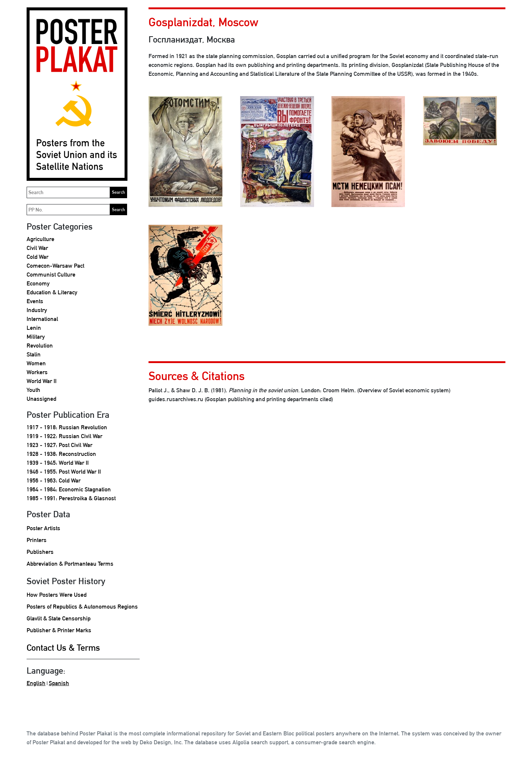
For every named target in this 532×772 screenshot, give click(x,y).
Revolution (40, 346)
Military (36, 337)
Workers (37, 372)
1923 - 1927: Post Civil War (59, 445)
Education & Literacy (52, 292)
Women (36, 363)
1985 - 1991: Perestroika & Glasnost (71, 498)
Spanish (59, 683)
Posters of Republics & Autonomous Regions (82, 607)
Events (35, 301)
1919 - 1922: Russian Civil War (64, 436)
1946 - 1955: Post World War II (64, 472)
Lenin (34, 328)
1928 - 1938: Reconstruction (61, 454)
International (42, 319)
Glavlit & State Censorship (59, 618)
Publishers (40, 552)
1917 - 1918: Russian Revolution (67, 427)
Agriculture (40, 239)
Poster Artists (43, 528)
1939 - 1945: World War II (58, 463)
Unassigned (41, 399)
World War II (42, 381)
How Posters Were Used (57, 595)
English (36, 683)
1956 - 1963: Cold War (54, 480)
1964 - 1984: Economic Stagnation (69, 489)
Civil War (37, 248)
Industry (37, 310)
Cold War (37, 257)
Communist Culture (51, 275)
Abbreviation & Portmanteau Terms (70, 564)
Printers (37, 540)
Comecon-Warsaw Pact (55, 266)
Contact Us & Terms (63, 647)
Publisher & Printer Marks (59, 630)
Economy (38, 283)
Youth (33, 390)
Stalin (34, 354)
